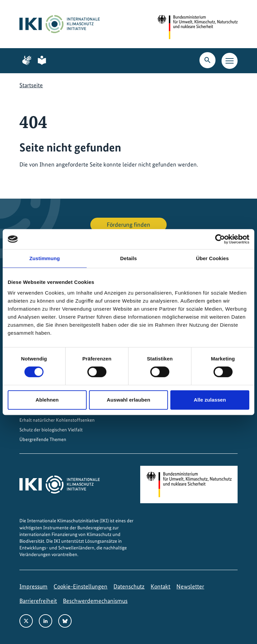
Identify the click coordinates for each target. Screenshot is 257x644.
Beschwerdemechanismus (95, 601)
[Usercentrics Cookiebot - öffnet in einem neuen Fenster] (220, 239)
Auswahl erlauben (128, 400)
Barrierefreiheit (38, 601)
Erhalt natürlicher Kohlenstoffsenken (57, 420)
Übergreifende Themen (43, 439)
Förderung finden (128, 225)
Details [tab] (128, 258)
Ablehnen (47, 400)
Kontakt (160, 586)
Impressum (33, 586)
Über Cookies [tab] (212, 258)
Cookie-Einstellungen (80, 586)
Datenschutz (129, 586)
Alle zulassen (210, 400)
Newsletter (190, 586)
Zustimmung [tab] (45, 258)
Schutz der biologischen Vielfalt (51, 430)
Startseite (31, 85)
